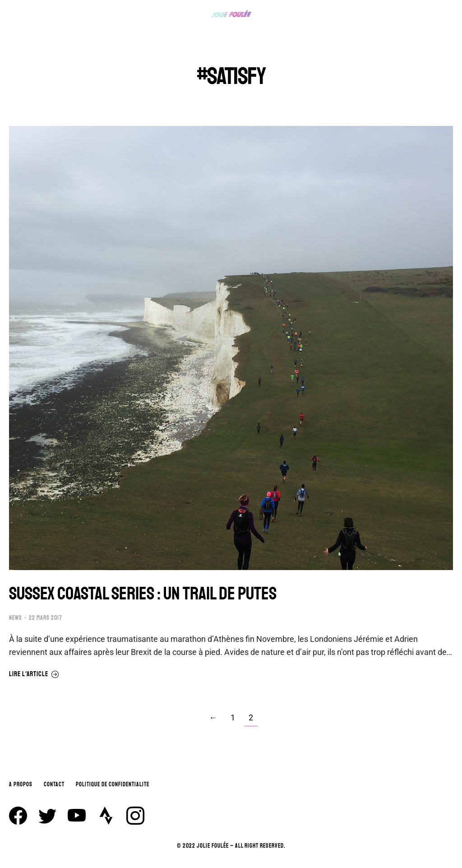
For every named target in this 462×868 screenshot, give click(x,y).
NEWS (16, 618)
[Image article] (231, 348)
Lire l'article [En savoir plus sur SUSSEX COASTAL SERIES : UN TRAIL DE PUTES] (34, 674)
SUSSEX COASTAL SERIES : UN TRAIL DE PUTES (143, 594)
